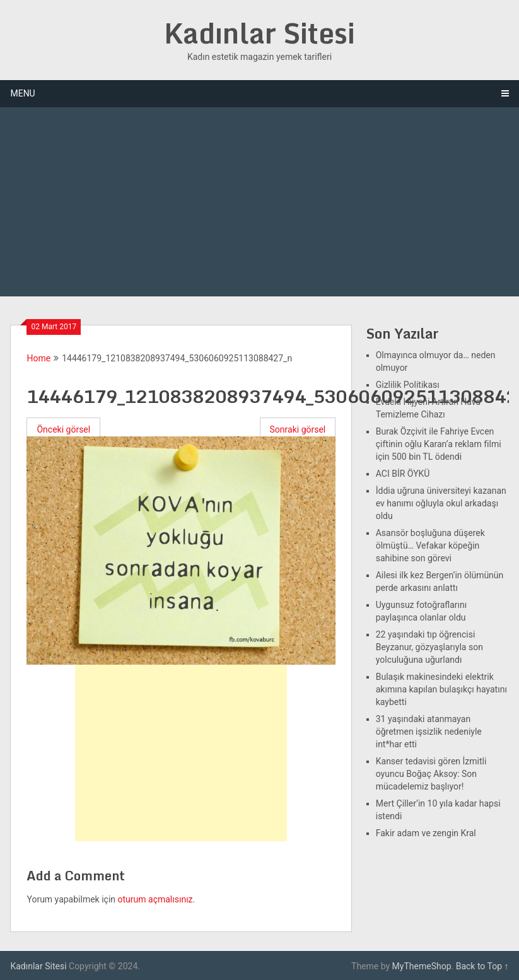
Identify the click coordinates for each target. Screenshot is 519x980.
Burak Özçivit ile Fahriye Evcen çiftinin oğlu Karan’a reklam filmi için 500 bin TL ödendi (439, 444)
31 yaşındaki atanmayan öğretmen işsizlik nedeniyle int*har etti (429, 732)
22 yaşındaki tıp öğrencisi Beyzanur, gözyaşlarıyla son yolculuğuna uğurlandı (429, 647)
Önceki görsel (63, 429)
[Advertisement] (259, 202)
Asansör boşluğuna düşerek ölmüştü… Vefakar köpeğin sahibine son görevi (430, 545)
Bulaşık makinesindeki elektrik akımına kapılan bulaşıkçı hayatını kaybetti (441, 689)
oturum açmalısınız (155, 899)
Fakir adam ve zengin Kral (426, 833)
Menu (22, 93)
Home (38, 358)
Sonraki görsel (298, 429)
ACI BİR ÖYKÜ (403, 474)
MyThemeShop (422, 966)
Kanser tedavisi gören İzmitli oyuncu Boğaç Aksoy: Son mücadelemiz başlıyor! (431, 774)
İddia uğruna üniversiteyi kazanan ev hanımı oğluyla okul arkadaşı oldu (441, 503)
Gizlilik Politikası (408, 385)
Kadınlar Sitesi (259, 33)
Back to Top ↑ (482, 966)
